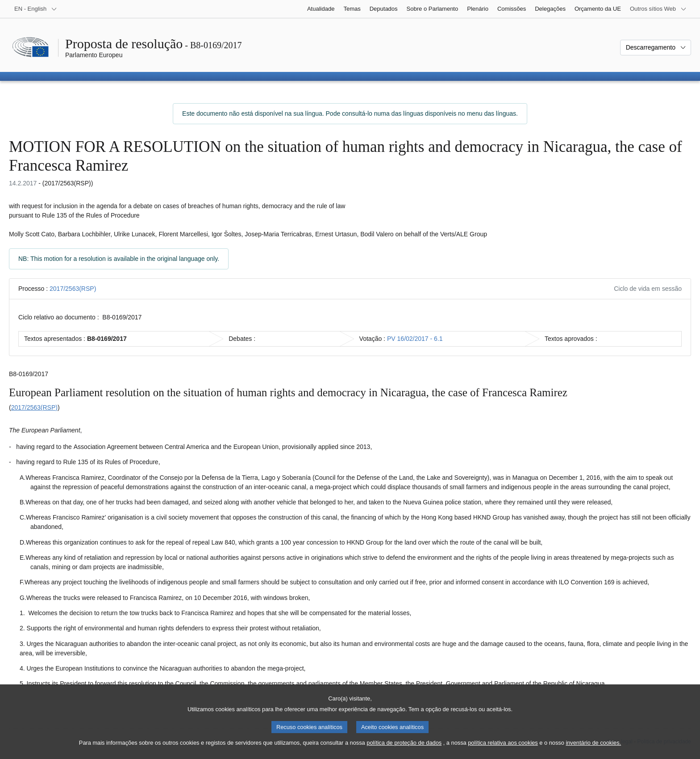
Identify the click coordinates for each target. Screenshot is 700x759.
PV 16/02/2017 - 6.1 (415, 339)
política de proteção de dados (404, 744)
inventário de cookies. (593, 744)
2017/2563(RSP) (73, 289)
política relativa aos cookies (503, 744)
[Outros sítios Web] (658, 9)
